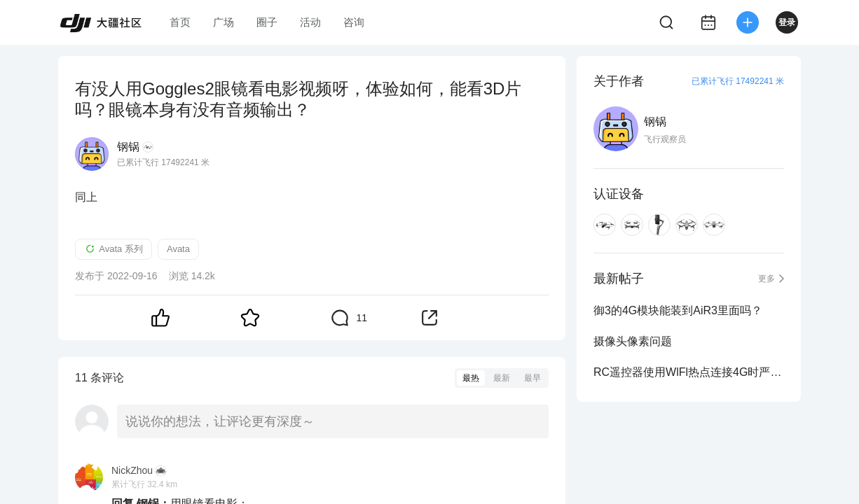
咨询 (354, 22)
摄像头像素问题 (633, 341)
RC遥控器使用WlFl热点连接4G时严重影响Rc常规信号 (689, 372)
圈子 (267, 22)
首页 (180, 22)
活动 (310, 22)
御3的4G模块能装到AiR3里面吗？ (678, 310)
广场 (224, 22)
